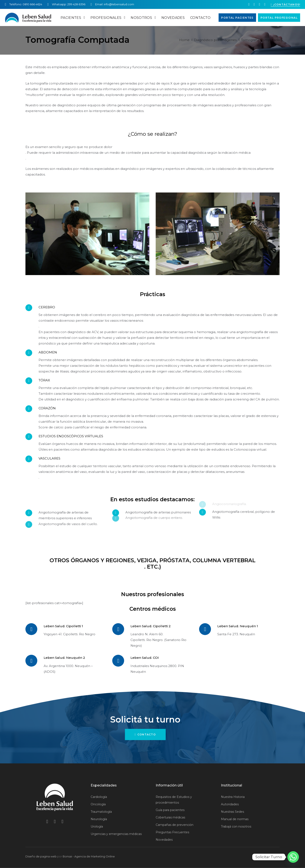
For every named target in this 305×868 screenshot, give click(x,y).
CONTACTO (200, 18)
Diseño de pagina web (41, 856)
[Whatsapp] (293, 857)
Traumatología (101, 812)
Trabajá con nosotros (236, 826)
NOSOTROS (143, 18)
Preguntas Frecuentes (172, 832)
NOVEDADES (173, 18)
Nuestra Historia (233, 797)
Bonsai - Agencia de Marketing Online (89, 856)
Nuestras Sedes (232, 812)
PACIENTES (73, 18)
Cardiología (99, 797)
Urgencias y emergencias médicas (116, 834)
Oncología (98, 804)
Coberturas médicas (170, 817)
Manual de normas (235, 819)
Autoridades (230, 804)
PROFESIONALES (108, 18)
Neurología (99, 819)
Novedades (164, 840)
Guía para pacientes (170, 810)
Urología (97, 826)
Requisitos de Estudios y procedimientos (174, 800)
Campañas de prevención (175, 825)
